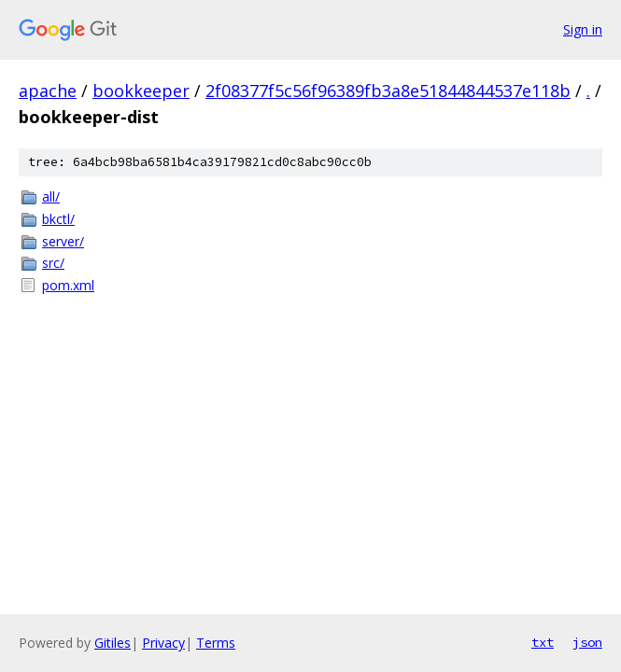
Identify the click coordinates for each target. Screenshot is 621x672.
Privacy (163, 643)
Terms (216, 643)
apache (48, 91)
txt (543, 642)
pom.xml (68, 285)
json (587, 642)
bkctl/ (58, 219)
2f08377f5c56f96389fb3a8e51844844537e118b (388, 91)
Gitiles (113, 643)
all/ (51, 196)
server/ (63, 241)
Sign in (583, 29)
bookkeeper (141, 91)
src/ (53, 263)
